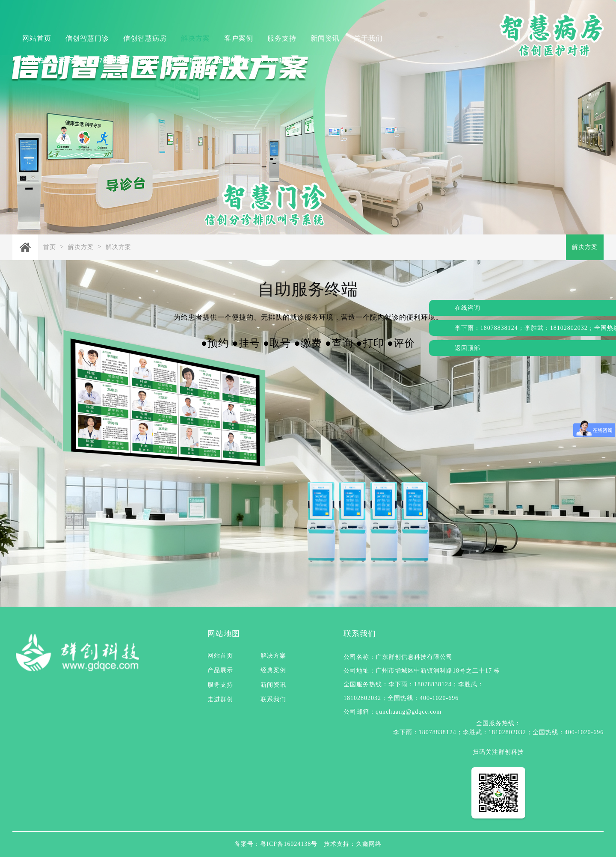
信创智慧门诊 (87, 38)
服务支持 (282, 38)
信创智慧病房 (145, 38)
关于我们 (368, 38)
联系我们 (273, 699)
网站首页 (37, 38)
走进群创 (220, 699)
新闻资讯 (325, 38)
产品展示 (220, 670)
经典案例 (273, 670)
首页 (50, 247)
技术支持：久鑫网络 (353, 844)
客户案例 (239, 38)
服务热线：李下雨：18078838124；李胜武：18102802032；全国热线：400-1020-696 (159, 60)
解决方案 (195, 38)
